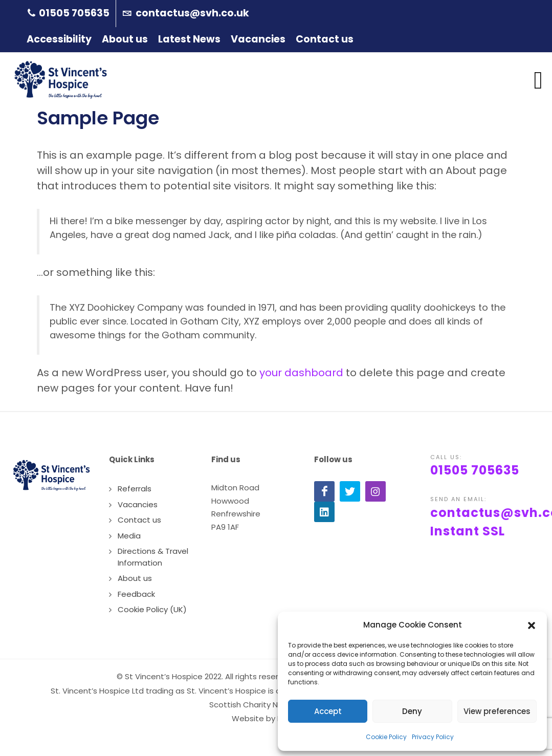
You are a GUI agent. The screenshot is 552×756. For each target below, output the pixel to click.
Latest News (189, 39)
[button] (532, 625)
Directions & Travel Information (153, 557)
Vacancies (258, 39)
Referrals (135, 489)
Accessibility (59, 39)
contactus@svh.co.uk (186, 14)
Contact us (325, 39)
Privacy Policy (433, 737)
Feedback (136, 594)
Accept (328, 711)
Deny (412, 711)
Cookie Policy (386, 737)
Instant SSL (468, 531)
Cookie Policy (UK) (152, 609)
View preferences (497, 711)
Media (129, 536)
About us (125, 39)
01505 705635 (69, 14)
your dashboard (301, 373)
